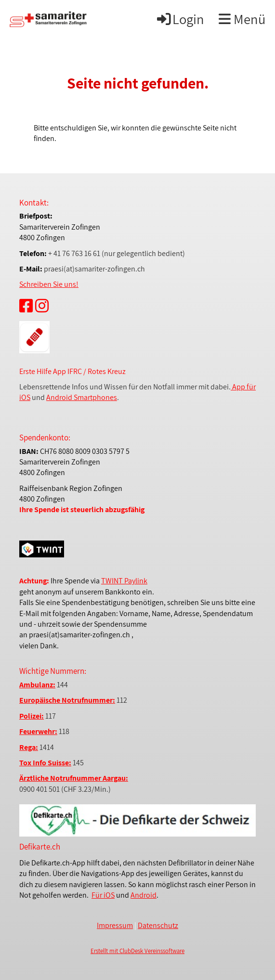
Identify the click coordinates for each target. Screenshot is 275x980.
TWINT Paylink (124, 581)
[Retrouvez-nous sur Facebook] (26, 306)
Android (144, 895)
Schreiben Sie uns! (49, 284)
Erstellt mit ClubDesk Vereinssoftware (137, 951)
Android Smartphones (82, 397)
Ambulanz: (37, 685)
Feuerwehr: (38, 731)
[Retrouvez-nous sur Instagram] (42, 306)
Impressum (115, 925)
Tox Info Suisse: (45, 763)
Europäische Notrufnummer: (67, 700)
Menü (242, 19)
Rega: (29, 747)
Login (180, 19)
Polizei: (32, 716)
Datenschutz (158, 925)
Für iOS (103, 895)
